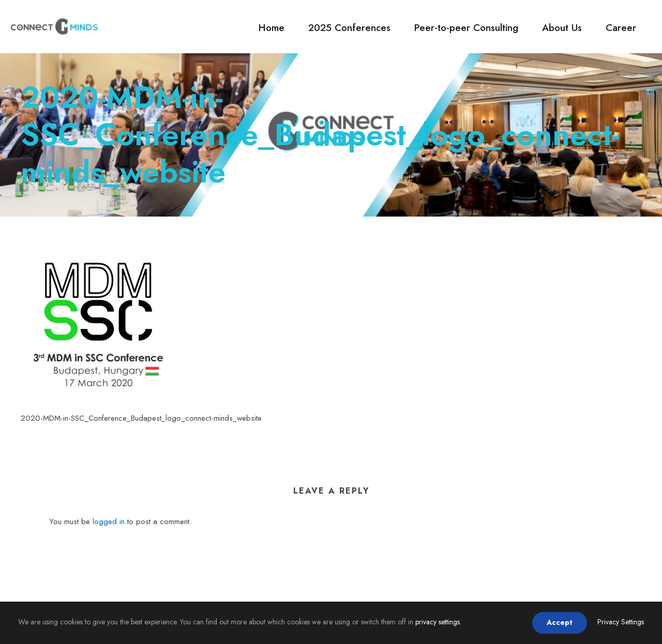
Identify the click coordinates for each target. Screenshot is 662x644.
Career (621, 28)
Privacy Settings (621, 622)
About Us (562, 28)
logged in (109, 522)
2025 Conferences (349, 28)
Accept (560, 622)
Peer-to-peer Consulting (466, 28)
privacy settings (438, 622)
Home (272, 28)
